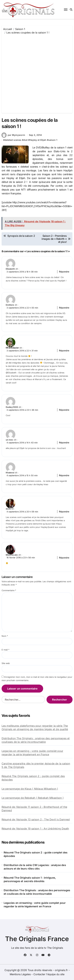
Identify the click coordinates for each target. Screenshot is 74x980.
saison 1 (53, 140)
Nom (5, 636)
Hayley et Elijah (38, 140)
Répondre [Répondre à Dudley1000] (64, 410)
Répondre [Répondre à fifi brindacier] (64, 351)
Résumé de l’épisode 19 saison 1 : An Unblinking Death (35, 829)
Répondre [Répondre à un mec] (64, 442)
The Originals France (37, 939)
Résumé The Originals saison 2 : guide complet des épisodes (33, 778)
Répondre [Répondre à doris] (64, 512)
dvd (25, 140)
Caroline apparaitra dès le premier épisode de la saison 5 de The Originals (36, 765)
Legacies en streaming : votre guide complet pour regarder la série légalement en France (32, 753)
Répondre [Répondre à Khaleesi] (64, 475)
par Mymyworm (13, 135)
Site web (6, 663)
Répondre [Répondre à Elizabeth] (64, 272)
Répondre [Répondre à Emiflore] (64, 308)
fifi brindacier (12, 348)
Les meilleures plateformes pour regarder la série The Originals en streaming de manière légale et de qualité (35, 727)
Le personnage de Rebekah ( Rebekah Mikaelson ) (33, 798)
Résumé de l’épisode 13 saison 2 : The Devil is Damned (36, 819)
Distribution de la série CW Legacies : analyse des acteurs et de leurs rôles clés (35, 867)
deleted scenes (13, 140)
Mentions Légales (21, 974)
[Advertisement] (37, 73)
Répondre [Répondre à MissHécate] (64, 558)
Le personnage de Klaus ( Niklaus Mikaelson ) (30, 789)
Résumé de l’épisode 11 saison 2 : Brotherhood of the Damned (34, 809)
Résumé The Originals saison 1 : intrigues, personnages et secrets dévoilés (30, 879)
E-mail (5, 650)
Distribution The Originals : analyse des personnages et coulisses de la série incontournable (36, 740)
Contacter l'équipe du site (49, 974)
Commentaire (9, 590)
